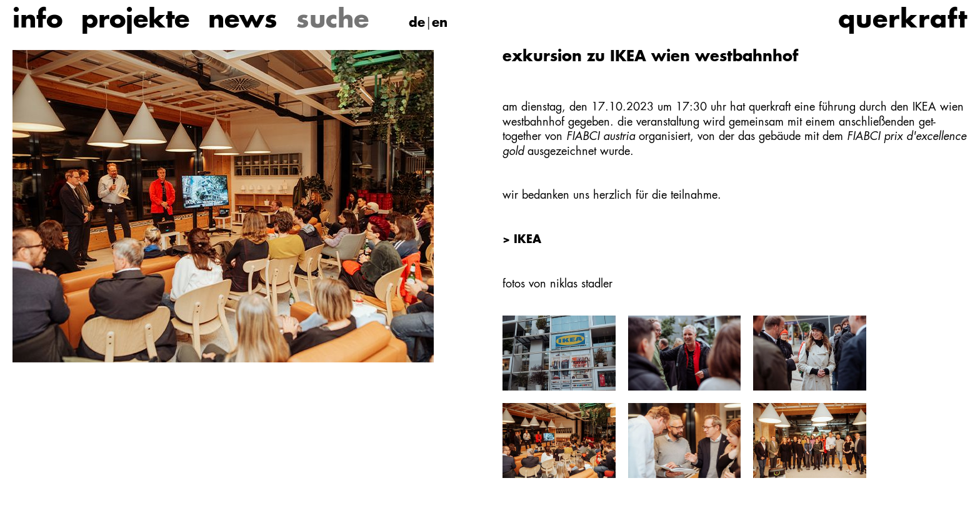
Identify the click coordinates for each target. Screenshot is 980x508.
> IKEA (522, 240)
